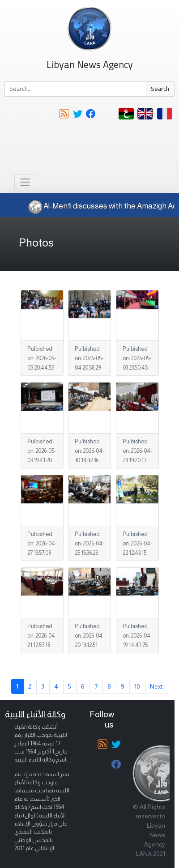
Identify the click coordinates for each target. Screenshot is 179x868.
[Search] (75, 89)
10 (137, 686)
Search (160, 89)
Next (156, 686)
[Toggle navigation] (25, 182)
